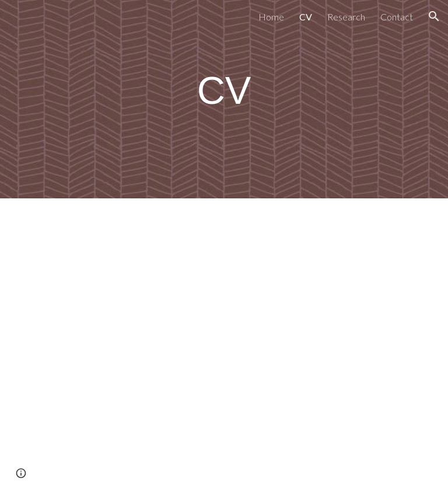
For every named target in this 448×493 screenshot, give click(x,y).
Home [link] (271, 17)
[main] (224, 91)
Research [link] (346, 17)
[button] (434, 16)
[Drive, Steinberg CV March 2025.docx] (191, 346)
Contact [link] (397, 17)
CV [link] (306, 17)
